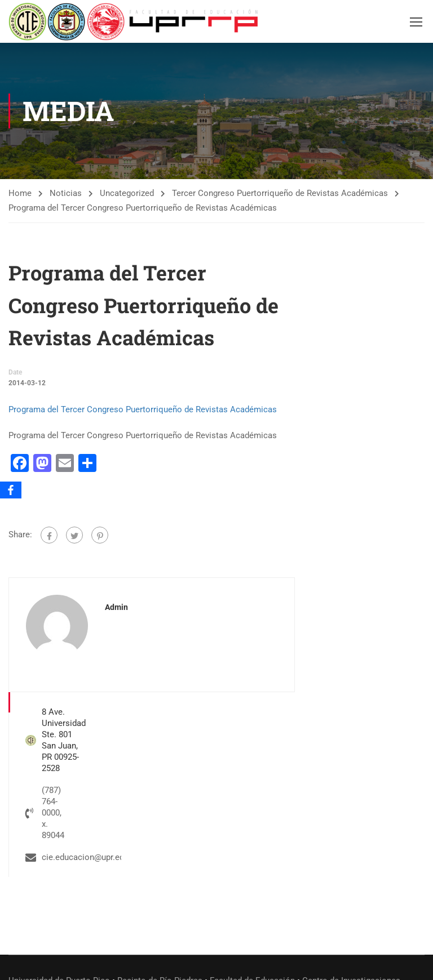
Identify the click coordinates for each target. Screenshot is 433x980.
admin (116, 608)
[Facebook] (11, 490)
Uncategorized (127, 194)
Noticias (66, 194)
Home (20, 194)
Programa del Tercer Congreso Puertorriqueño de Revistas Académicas (143, 410)
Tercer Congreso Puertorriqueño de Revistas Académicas (280, 194)
